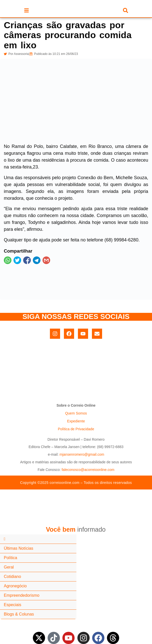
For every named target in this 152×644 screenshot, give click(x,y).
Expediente (76, 421)
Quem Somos (76, 413)
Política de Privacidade (76, 429)
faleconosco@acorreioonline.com (88, 470)
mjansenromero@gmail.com (82, 454)
